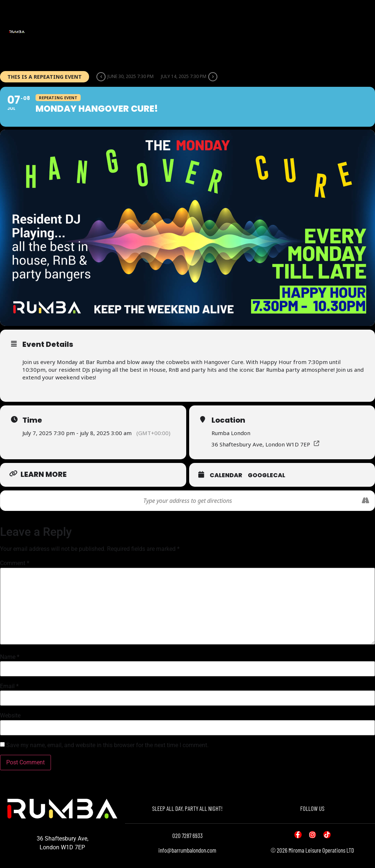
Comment (15, 563)
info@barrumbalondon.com (187, 850)
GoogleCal (266, 475)
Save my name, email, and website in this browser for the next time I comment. (107, 745)
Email (9, 686)
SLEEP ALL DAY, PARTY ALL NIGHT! (187, 808)
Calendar (226, 475)
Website (10, 716)
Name (10, 657)
